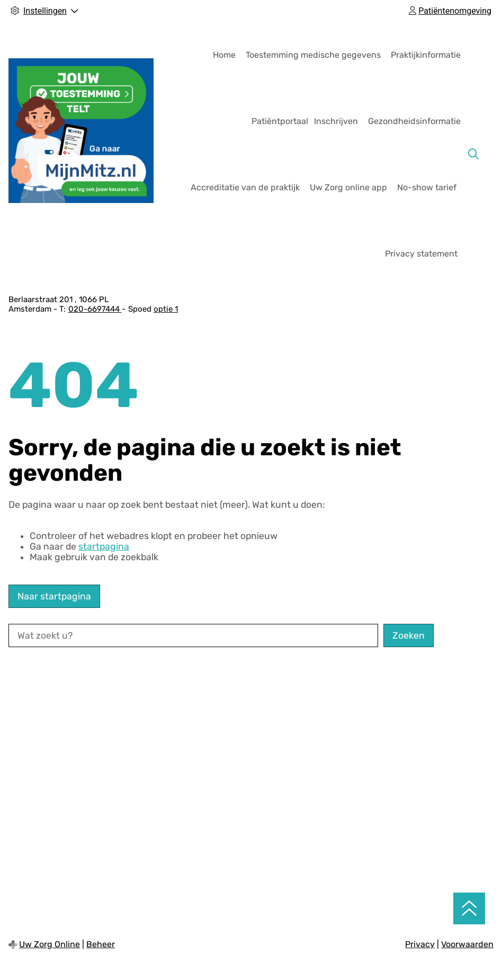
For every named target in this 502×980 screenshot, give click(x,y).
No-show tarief (427, 187)
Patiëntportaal (280, 121)
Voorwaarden (467, 944)
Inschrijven (336, 121)
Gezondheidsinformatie (414, 121)
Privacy (420, 944)
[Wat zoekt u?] (193, 635)
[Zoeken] (473, 154)
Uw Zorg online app (348, 187)
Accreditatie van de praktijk (245, 187)
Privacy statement (421, 254)
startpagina (104, 546)
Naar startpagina (54, 596)
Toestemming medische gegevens (313, 55)
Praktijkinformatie (426, 55)
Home (224, 55)
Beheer (101, 944)
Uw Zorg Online (50, 944)
